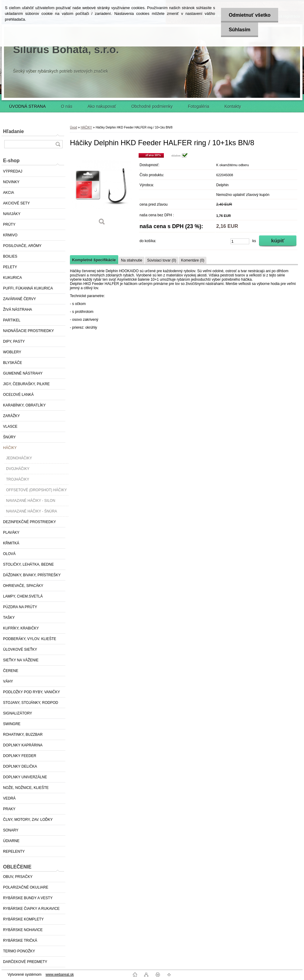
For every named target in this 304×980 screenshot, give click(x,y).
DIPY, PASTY (14, 341)
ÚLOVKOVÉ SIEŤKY (20, 649)
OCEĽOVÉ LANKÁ (18, 395)
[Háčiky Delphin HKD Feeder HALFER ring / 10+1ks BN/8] (102, 191)
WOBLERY (12, 352)
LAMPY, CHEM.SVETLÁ (23, 596)
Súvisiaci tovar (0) (162, 260)
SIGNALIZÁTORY (18, 713)
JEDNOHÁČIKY (19, 458)
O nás (67, 106)
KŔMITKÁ (11, 543)
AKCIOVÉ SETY (16, 203)
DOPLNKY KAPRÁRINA (23, 745)
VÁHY (8, 681)
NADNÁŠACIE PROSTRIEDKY (28, 331)
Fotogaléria (199, 106)
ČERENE (11, 671)
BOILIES (10, 256)
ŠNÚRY (9, 437)
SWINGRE (12, 724)
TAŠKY (9, 618)
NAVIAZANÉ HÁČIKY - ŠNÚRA (32, 511)
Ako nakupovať (102, 106)
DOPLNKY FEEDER (20, 756)
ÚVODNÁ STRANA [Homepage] (28, 106)
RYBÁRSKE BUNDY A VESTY (28, 898)
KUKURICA (12, 278)
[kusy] (240, 241)
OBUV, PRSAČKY (18, 877)
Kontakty (233, 106)
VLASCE (10, 427)
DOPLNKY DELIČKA (20, 766)
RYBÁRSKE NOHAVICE (23, 930)
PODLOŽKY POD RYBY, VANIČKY (31, 692)
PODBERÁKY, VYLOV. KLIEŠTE (30, 639)
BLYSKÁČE (12, 363)
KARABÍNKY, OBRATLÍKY (24, 405)
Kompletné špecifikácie (94, 260)
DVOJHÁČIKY (18, 469)
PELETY (10, 267)
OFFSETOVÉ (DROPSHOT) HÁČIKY (36, 490)
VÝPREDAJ (13, 171)
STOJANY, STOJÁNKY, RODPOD (31, 703)
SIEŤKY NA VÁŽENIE (21, 660)
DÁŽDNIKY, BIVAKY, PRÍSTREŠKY (32, 575)
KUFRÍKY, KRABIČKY (21, 628)
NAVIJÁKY (12, 214)
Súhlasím (239, 30)
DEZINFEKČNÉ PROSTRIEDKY (29, 522)
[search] (58, 144)
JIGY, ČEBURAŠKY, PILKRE (26, 384)
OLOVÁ (9, 554)
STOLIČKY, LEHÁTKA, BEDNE (28, 564)
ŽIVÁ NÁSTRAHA (17, 310)
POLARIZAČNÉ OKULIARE (26, 887)
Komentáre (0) (193, 260)
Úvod (73, 127)
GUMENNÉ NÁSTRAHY (23, 373)
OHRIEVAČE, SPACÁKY (23, 586)
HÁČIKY (10, 448)
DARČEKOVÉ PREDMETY (25, 962)
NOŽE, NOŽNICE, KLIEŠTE (26, 788)
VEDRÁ (9, 798)
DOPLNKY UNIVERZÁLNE (25, 777)
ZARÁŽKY (11, 416)
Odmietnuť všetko (249, 15)
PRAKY (9, 809)
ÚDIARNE (11, 841)
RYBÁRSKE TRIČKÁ (20, 941)
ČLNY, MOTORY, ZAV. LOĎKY (28, 820)
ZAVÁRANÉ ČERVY (19, 299)
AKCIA (9, 193)
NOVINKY (11, 182)
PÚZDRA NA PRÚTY (20, 607)
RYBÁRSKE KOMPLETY (23, 919)
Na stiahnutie (132, 260)
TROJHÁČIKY (18, 479)
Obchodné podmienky (152, 106)
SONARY (11, 830)
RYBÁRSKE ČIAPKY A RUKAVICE (31, 909)
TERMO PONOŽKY (19, 951)
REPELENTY (14, 852)
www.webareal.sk (60, 975)
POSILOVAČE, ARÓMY (22, 246)
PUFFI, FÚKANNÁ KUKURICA (28, 288)
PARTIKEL (12, 320)
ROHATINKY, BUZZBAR (23, 735)
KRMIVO (10, 235)
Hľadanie (13, 131)
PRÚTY (9, 224)
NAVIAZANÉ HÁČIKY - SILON (31, 501)
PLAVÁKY (11, 533)
